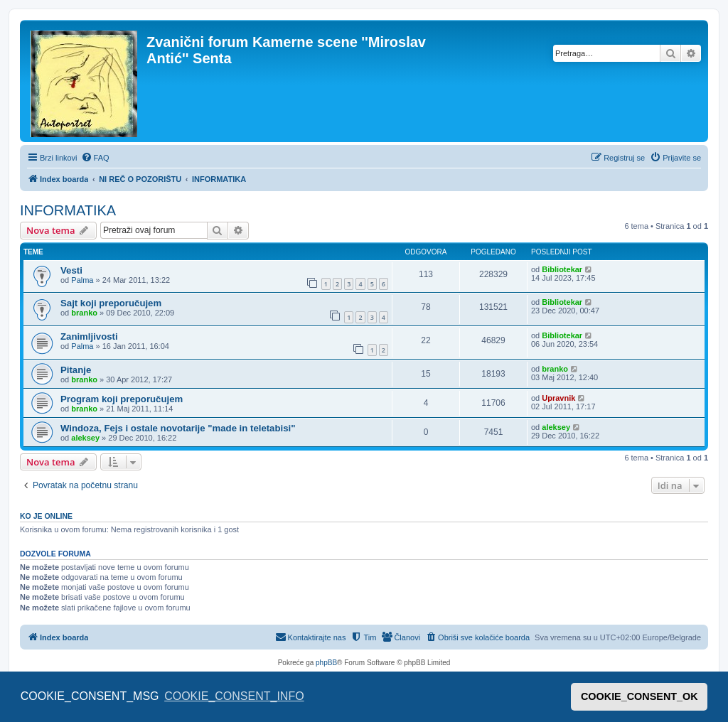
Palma (82, 280)
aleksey (85, 438)
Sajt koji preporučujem (111, 303)
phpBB (326, 663)
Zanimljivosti (89, 336)
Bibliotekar (562, 269)
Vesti (71, 270)
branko (84, 313)
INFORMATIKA (68, 210)
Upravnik (558, 398)
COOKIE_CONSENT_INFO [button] (234, 696)
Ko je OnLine (46, 516)
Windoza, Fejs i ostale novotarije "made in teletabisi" (178, 428)
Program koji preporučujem (122, 399)
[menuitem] (95, 158)
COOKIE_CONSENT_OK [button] (639, 696)
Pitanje (76, 370)
